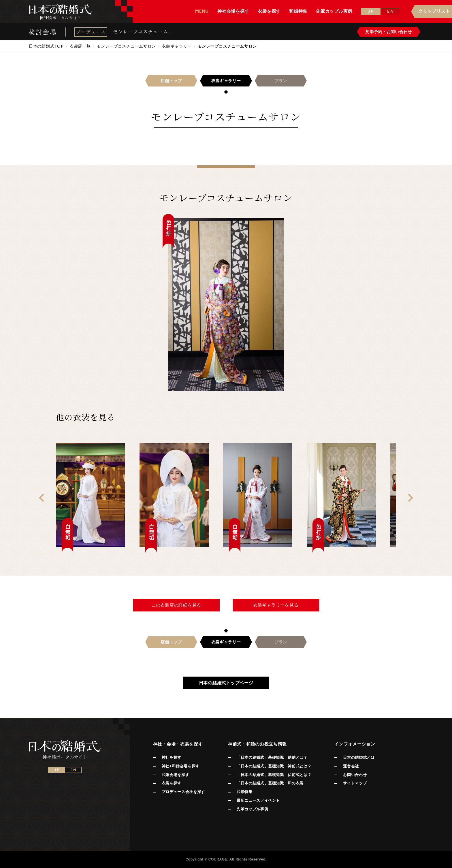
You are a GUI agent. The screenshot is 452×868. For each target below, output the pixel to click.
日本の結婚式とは (359, 757)
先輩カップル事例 (252, 809)
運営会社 (351, 766)
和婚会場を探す (176, 775)
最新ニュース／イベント (258, 800)
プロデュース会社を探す (183, 792)
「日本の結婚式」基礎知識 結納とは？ (272, 757)
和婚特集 (245, 792)
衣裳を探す (172, 783)
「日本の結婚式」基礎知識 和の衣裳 (270, 783)
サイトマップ (355, 783)
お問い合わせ (355, 775)
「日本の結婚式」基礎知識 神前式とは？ (274, 766)
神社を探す (172, 757)
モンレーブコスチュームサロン (143, 32)
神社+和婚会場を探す (181, 766)
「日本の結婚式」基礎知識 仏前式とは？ (274, 775)
